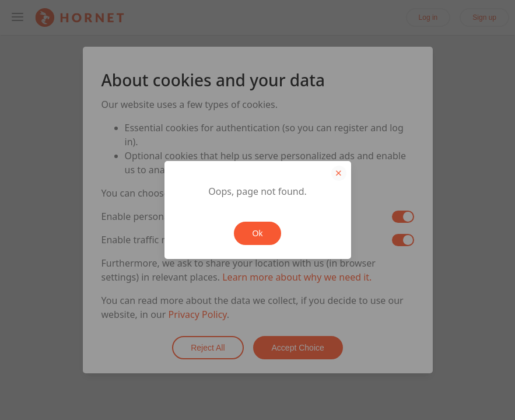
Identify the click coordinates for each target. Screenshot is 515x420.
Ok (258, 233)
